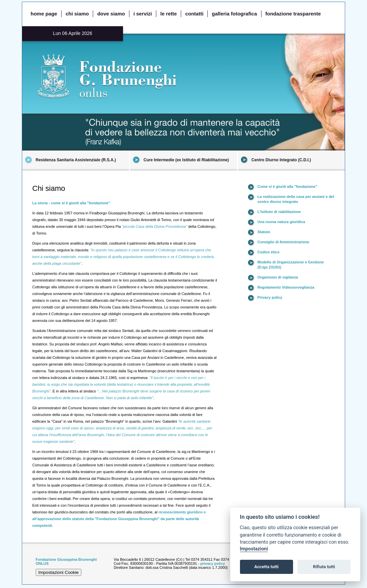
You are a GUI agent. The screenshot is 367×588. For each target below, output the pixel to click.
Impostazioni (254, 549)
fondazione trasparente (293, 14)
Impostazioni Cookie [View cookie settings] (58, 572)
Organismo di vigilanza (278, 277)
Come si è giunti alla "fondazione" (287, 186)
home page (44, 14)
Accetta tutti (266, 567)
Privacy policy (270, 297)
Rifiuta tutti (324, 567)
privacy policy (213, 563)
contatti (194, 14)
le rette (169, 14)
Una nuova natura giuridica (281, 222)
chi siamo (77, 14)
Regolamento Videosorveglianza (286, 287)
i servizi (143, 14)
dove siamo (111, 14)
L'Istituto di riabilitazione (279, 212)
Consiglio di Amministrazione (283, 242)
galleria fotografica (234, 14)
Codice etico (268, 252)
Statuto (264, 232)
